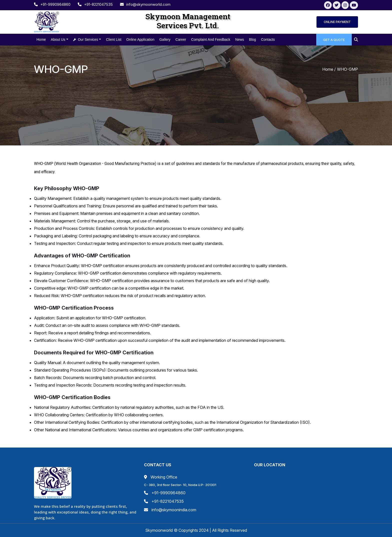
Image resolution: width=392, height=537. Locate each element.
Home (41, 39)
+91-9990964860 (53, 4)
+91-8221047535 (96, 4)
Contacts (268, 39)
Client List (114, 39)
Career (181, 39)
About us (58, 39)
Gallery (165, 39)
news (240, 39)
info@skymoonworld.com (145, 4)
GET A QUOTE (334, 40)
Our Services (86, 39)
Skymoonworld (159, 530)
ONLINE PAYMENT (337, 22)
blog (252, 39)
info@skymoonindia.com (170, 510)
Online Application (140, 39)
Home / (329, 69)
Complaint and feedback (211, 39)
